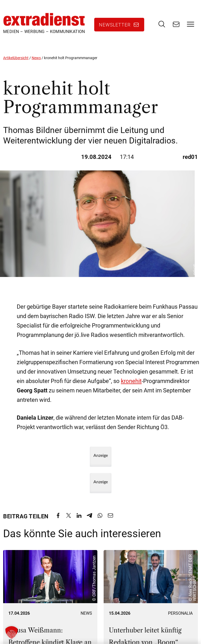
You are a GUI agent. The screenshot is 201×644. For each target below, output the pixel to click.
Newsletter (115, 25)
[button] (12, 632)
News (36, 58)
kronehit (131, 381)
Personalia (180, 613)
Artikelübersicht (16, 58)
